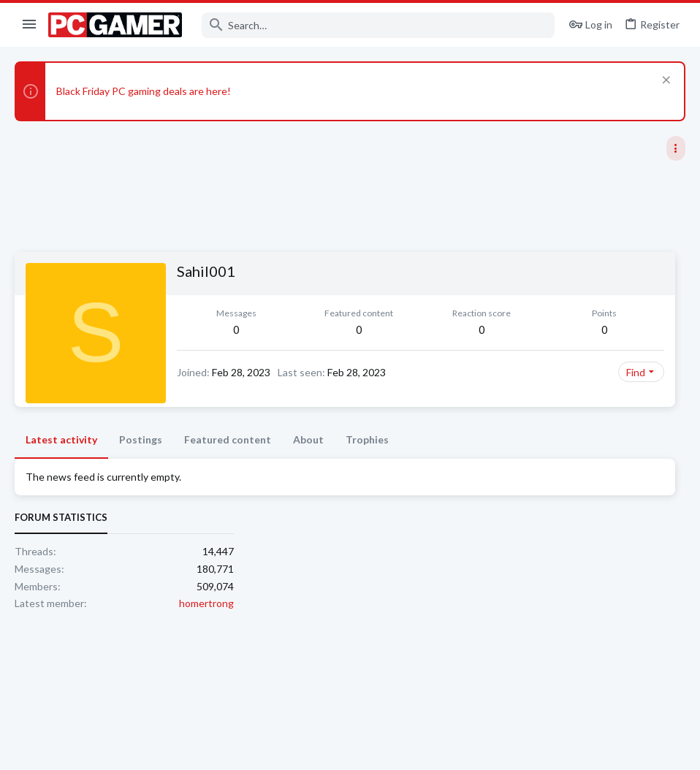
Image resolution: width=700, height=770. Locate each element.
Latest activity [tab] (61, 463)
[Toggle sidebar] (676, 148)
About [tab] (308, 463)
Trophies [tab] (367, 463)
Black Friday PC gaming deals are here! (144, 91)
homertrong (658, 345)
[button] (30, 25)
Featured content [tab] (228, 463)
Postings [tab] (141, 463)
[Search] (378, 25)
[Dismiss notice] (665, 81)
